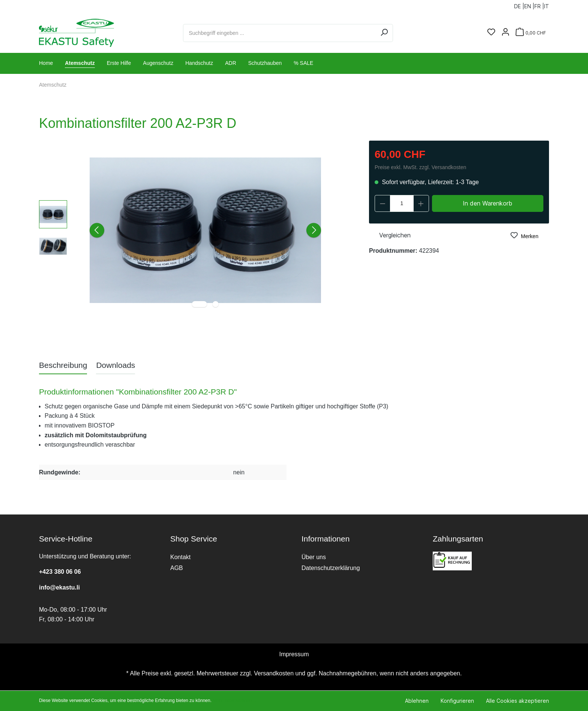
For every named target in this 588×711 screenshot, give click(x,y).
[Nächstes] (314, 230)
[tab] (63, 365)
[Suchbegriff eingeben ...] (279, 33)
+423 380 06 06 (60, 572)
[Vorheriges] (97, 230)
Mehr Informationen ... (235, 700)
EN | (529, 5)
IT (547, 5)
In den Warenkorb (487, 203)
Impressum (294, 654)
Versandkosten (274, 673)
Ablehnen (417, 701)
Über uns (314, 557)
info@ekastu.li (59, 587)
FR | (539, 5)
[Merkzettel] (491, 33)
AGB (177, 568)
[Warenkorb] (531, 33)
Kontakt (180, 557)
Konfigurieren (457, 701)
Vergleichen (390, 235)
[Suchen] (384, 33)
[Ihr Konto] (505, 33)
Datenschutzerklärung (331, 568)
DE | (519, 5)
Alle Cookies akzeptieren (517, 701)
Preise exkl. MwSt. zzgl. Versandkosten (420, 167)
